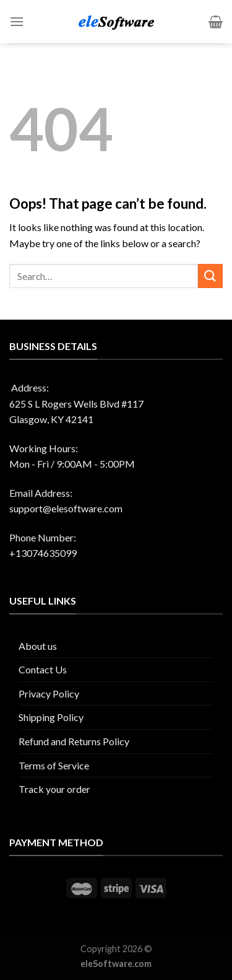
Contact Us (43, 669)
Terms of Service (54, 765)
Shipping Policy (51, 717)
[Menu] (17, 21)
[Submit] (210, 276)
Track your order (54, 789)
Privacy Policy (49, 693)
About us (38, 646)
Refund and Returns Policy (74, 741)
